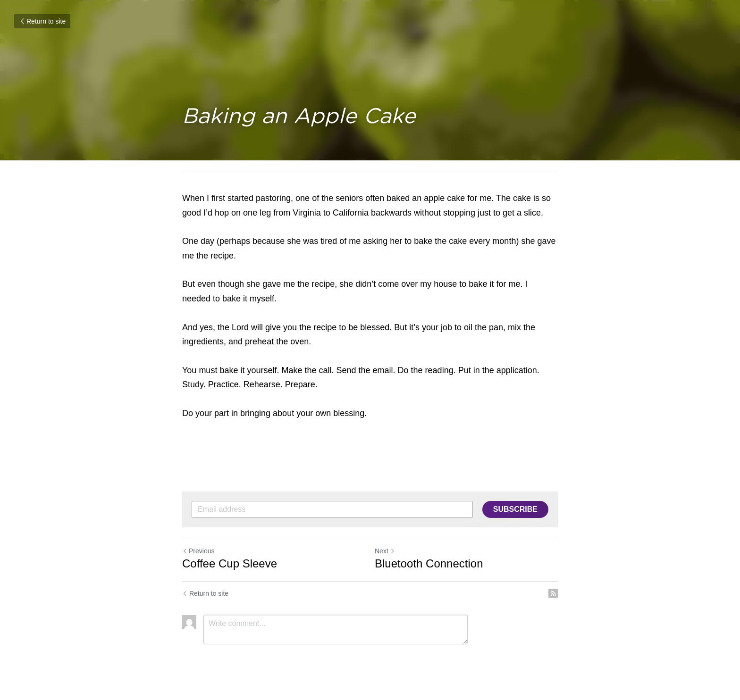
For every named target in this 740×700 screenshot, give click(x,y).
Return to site (42, 21)
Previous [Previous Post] (198, 551)
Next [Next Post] (385, 551)
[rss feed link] (553, 593)
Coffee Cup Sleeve (230, 563)
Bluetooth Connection (429, 563)
